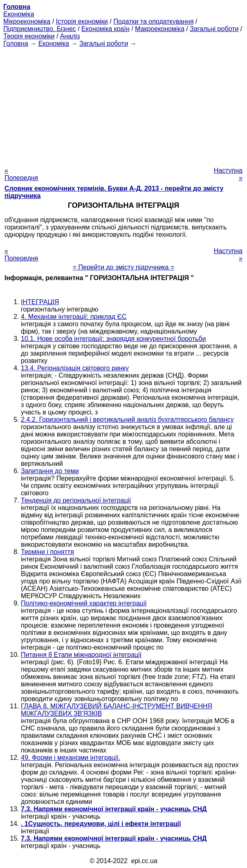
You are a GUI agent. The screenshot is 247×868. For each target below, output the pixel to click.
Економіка (19, 14)
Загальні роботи (214, 29)
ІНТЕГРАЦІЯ (40, 302)
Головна (16, 43)
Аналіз (70, 36)
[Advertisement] (123, 105)
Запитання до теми (50, 471)
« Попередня (21, 174)
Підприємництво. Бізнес (40, 29)
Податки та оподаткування (153, 21)
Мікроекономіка (27, 21)
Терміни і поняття (47, 552)
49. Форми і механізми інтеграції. (71, 758)
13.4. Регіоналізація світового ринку (75, 368)
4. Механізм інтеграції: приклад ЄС (74, 317)
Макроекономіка (160, 29)
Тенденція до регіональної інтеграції (76, 500)
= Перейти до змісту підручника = (124, 267)
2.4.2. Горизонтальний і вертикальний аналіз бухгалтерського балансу (127, 420)
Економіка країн (106, 29)
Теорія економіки (29, 36)
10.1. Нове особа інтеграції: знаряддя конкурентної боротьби (113, 339)
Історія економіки (82, 21)
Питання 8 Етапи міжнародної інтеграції (81, 655)
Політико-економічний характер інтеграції (84, 603)
